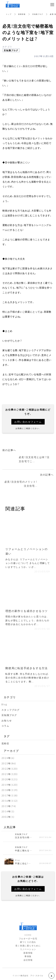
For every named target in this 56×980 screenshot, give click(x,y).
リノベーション (28, 949)
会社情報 (28, 960)
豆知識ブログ (38, 14)
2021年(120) (10, 774)
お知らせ (7, 720)
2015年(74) (9, 806)
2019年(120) (10, 785)
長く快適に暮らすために (28, 946)
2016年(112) (10, 801)
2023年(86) (9, 763)
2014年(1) (8, 811)
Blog (4, 704)
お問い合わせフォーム (28, 422)
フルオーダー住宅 (28, 938)
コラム (5, 726)
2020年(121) (10, 779)
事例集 (28, 956)
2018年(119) (10, 790)
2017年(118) (10, 795)
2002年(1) (8, 817)
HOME (28, 935)
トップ (9, 14)
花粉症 (5, 743)
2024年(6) (8, 758)
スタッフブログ (11, 710)
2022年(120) (10, 769)
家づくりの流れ (28, 942)
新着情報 (22, 14)
